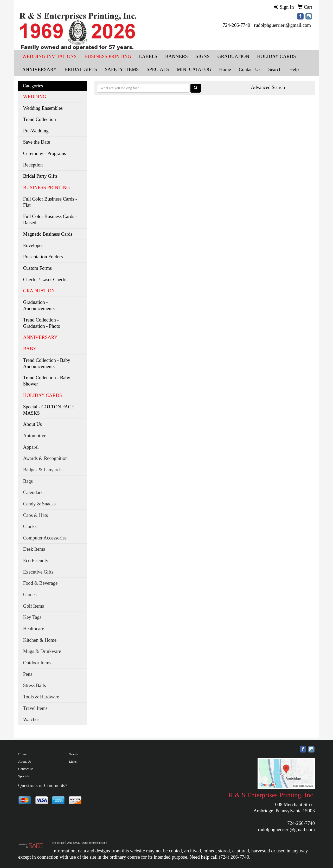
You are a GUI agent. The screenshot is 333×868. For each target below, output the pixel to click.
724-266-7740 (236, 25)
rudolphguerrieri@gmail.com (282, 25)
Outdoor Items (37, 663)
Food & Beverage (40, 583)
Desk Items (34, 549)
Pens (28, 674)
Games (30, 594)
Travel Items (35, 708)
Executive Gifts (38, 572)
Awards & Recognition (45, 458)
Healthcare (34, 629)
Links (73, 761)
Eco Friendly (36, 560)
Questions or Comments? (43, 785)
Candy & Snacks (39, 504)
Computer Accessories (45, 538)
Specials (24, 776)
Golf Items (34, 606)
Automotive (35, 436)
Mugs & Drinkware (42, 651)
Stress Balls (35, 685)
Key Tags (32, 617)
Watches (31, 719)
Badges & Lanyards (42, 470)
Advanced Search (268, 87)
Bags (28, 481)
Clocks (30, 526)
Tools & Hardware (41, 697)
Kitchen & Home (40, 640)
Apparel (31, 447)
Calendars (33, 492)
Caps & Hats (36, 515)
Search (73, 754)
